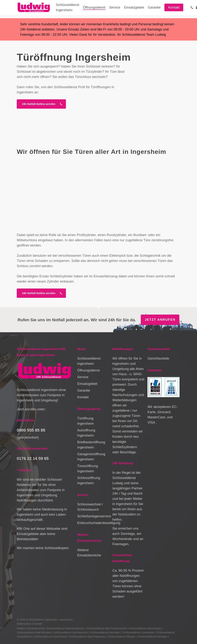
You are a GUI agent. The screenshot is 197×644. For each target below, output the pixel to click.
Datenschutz (24, 624)
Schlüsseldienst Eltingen (122, 637)
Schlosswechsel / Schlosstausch (90, 507)
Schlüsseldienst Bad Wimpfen (34, 632)
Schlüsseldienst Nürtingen (105, 632)
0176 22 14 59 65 (33, 458)
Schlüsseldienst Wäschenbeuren (65, 628)
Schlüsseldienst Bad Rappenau (87, 637)
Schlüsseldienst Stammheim (51, 637)
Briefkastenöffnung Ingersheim (91, 445)
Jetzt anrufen (160, 320)
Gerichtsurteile (158, 358)
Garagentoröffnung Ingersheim (91, 457)
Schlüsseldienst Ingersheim (89, 361)
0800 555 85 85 (31, 430)
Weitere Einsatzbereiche (89, 553)
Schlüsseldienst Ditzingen (153, 637)
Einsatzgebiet (87, 384)
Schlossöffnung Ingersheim (89, 480)
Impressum (65, 620)
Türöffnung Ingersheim (86, 421)
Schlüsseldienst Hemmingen (145, 628)
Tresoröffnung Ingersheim (88, 469)
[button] (41, 104)
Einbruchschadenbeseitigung (93, 523)
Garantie (84, 390)
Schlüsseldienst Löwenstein (138, 632)
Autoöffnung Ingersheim (86, 433)
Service (83, 377)
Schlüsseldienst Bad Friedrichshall (106, 628)
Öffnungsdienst (89, 370)
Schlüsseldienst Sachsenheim (71, 632)
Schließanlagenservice (93, 516)
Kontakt (83, 397)
